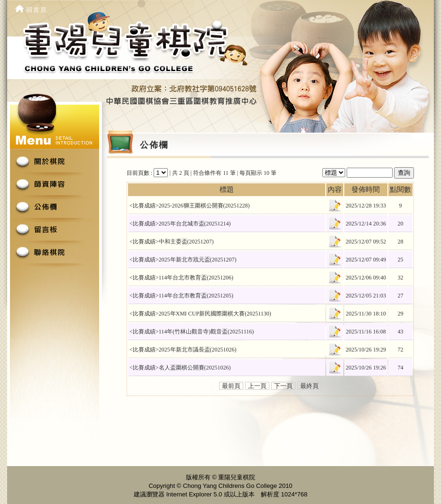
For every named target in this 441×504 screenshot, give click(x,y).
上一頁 (257, 386)
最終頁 (309, 386)
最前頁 (231, 386)
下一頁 (283, 386)
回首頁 (37, 10)
